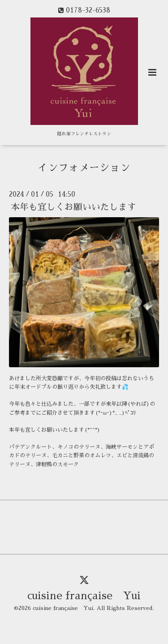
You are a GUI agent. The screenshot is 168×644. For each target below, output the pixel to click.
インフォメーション (84, 168)
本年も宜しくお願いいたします (73, 207)
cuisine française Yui (84, 596)
